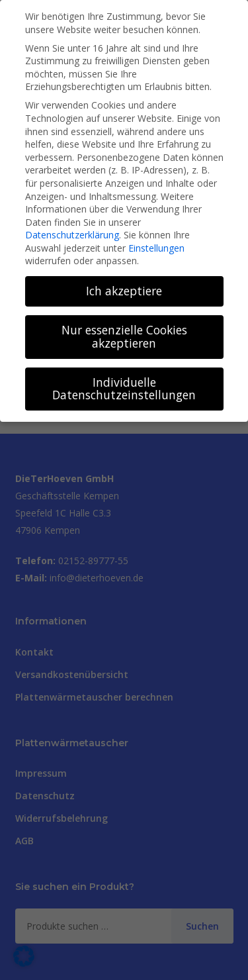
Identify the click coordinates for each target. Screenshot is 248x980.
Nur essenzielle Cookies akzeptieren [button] (124, 336)
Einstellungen (156, 248)
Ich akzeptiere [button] (124, 291)
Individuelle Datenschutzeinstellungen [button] (124, 389)
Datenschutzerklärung (72, 235)
